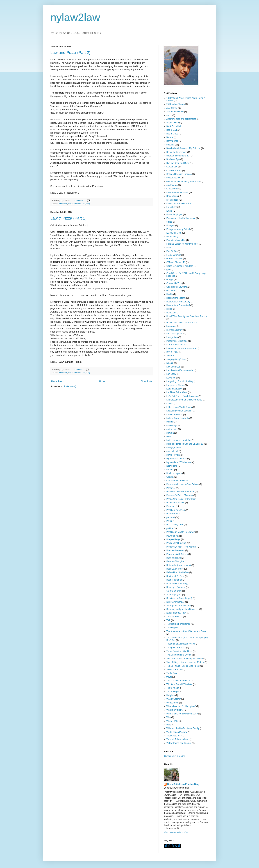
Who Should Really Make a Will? (182, 714)
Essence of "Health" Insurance (181, 218)
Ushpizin (171, 695)
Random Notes (174, 558)
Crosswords (172, 189)
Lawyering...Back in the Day (180, 381)
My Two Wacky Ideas (177, 459)
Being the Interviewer (177, 152)
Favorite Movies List (176, 240)
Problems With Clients (177, 554)
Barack (170, 137)
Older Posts (146, 381)
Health (170, 294)
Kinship (170, 363)
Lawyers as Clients (175, 385)
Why (169, 717)
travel (169, 677)
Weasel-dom (172, 703)
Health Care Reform (176, 298)
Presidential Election (176, 543)
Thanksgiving (173, 628)
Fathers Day (172, 237)
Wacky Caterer (173, 699)
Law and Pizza (75, 204)
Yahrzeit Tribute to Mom (178, 739)
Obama (170, 477)
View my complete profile (176, 832)
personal (171, 517)
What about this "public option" (181, 706)
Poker (169, 521)
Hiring (169, 309)
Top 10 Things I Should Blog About (183, 666)
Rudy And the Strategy (177, 584)
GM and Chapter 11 (176, 262)
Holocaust (171, 313)
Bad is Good (172, 134)
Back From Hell (174, 126)
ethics (169, 222)
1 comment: (78, 369)
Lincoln (170, 404)
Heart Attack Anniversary (178, 302)
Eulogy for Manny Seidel (178, 229)
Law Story (171, 374)
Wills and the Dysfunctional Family (183, 728)
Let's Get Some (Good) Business (182, 396)
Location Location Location (179, 411)
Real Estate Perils (175, 569)
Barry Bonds (172, 141)
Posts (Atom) (70, 386)
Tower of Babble (174, 670)
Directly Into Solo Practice (179, 203)
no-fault (170, 470)
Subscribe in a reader (174, 756)
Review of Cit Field (175, 576)
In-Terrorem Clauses (176, 345)
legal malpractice (174, 389)
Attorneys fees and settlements (181, 119)
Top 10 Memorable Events (179, 655)
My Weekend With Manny (179, 462)
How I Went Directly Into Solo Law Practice (187, 316)
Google (170, 280)
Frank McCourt (173, 255)
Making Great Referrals (178, 418)
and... (169, 115)
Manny (170, 422)
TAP (168, 620)
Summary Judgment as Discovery (182, 609)
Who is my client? (175, 710)
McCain (170, 433)
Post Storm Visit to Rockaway (180, 532)
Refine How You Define (177, 572)
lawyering (86, 204)
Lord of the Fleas (174, 415)
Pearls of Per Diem (175, 503)
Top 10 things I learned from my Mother (185, 662)
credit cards (172, 185)
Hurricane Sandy (174, 330)
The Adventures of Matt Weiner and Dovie (186, 631)
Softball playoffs (174, 595)
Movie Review (173, 455)
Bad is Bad (172, 130)
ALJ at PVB (172, 108)
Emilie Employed (174, 214)
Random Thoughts (175, 561)
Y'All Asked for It (174, 736)
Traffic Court (172, 673)
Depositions (172, 196)
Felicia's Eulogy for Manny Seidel (182, 244)
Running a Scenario (176, 587)
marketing (171, 426)
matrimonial (172, 429)
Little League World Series (179, 407)
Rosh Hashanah (174, 580)
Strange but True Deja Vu (179, 606)
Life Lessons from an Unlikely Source (184, 400)
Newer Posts (57, 381)
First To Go (172, 251)
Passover (171, 488)
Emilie (169, 211)
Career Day (172, 167)
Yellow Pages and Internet (179, 743)
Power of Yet (172, 536)
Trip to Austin (173, 688)
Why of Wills (172, 721)
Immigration (172, 337)
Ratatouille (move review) (179, 565)
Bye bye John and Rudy (178, 163)
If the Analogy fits (175, 334)
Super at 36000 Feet (176, 613)
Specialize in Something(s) (179, 598)
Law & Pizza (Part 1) (68, 218)
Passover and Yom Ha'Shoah (180, 492)
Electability (171, 207)
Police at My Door (175, 525)
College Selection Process (179, 174)
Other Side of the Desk (177, 481)
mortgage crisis (174, 448)
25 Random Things (175, 104)
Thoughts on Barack (176, 648)
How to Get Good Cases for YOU (182, 323)
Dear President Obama (177, 192)
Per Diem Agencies (176, 510)
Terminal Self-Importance (178, 624)
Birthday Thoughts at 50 (178, 156)
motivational (172, 451)
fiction (169, 248)
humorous (63, 204)
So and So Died (174, 591)
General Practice (174, 259)
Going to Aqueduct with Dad (180, 266)
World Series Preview (177, 732)
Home (102, 381)
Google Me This (174, 283)
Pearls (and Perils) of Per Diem (181, 499)
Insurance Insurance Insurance (181, 348)
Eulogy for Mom (174, 233)
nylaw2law (75, 17)
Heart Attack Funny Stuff (178, 305)
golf (168, 270)
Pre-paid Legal (173, 539)
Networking (172, 466)
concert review (173, 178)
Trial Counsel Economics (178, 681)
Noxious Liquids (174, 473)
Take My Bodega (174, 617)
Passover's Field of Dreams (180, 495)
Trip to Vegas (173, 692)
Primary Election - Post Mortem (181, 547)
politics (170, 528)
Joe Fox (170, 356)
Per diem (171, 506)
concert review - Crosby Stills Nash (183, 181)
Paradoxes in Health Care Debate (182, 484)
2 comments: (78, 200)
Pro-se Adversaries (175, 550)
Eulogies (171, 225)
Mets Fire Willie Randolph (179, 440)
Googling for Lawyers (177, 287)
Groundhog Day (174, 291)
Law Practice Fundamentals (180, 370)
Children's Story (174, 170)
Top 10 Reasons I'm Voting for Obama (185, 659)
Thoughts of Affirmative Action (181, 644)
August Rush (173, 123)
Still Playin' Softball (175, 602)
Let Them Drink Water (177, 392)
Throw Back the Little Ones (179, 651)
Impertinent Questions (177, 341)
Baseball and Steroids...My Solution (183, 148)
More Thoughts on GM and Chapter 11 (185, 444)
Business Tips (173, 159)
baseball (170, 145)
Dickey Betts (172, 200)
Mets (169, 437)
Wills (169, 725)
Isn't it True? (172, 352)
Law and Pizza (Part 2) (70, 53)
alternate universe (175, 112)
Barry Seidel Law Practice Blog (183, 784)
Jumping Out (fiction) (176, 359)
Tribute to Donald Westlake (179, 684)
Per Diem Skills (174, 514)
